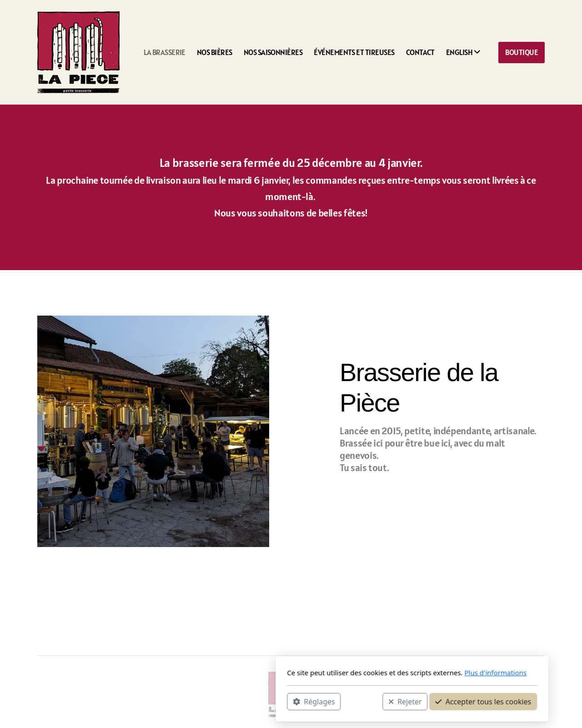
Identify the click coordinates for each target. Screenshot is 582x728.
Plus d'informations (374, 673)
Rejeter (284, 701)
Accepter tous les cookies (362, 701)
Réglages (193, 701)
